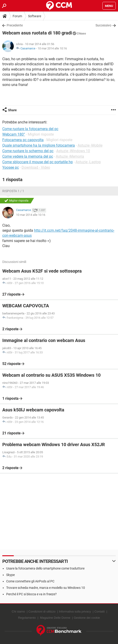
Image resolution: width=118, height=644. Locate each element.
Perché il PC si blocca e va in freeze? (31, 594)
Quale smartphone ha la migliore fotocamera (39, 145)
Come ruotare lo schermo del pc (28, 151)
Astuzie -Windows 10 (73, 151)
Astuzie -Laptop (88, 162)
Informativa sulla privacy (75, 611)
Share (12, 110)
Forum (17, 16)
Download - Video (36, 167)
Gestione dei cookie (87, 618)
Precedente (15, 25)
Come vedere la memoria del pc (28, 156)
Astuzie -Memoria (70, 156)
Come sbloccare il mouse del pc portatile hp (38, 162)
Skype (10, 575)
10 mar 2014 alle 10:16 (52, 48)
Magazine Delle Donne (55, 618)
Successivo (103, 25)
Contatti (100, 611)
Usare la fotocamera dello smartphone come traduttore (45, 568)
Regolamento (27, 618)
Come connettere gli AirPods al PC (30, 581)
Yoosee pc (11, 167)
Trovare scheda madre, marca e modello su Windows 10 (46, 588)
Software (35, 16)
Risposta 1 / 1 (13, 191)
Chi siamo (18, 611)
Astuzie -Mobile (90, 145)
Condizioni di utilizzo (42, 611)
